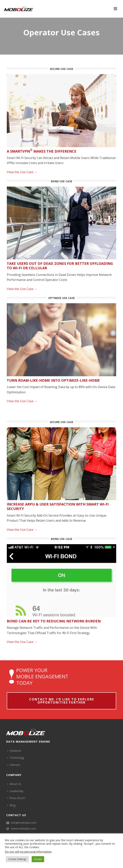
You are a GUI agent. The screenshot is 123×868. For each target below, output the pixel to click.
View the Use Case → (22, 172)
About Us (14, 784)
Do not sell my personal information (28, 851)
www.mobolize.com (24, 829)
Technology (16, 758)
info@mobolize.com (24, 823)
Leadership (15, 791)
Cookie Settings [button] (17, 859)
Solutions (14, 751)
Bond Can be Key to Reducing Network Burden (54, 621)
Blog (11, 805)
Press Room (16, 798)
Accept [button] (38, 859)
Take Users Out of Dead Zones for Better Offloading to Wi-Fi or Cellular (60, 266)
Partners (14, 765)
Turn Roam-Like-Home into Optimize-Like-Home (53, 380)
